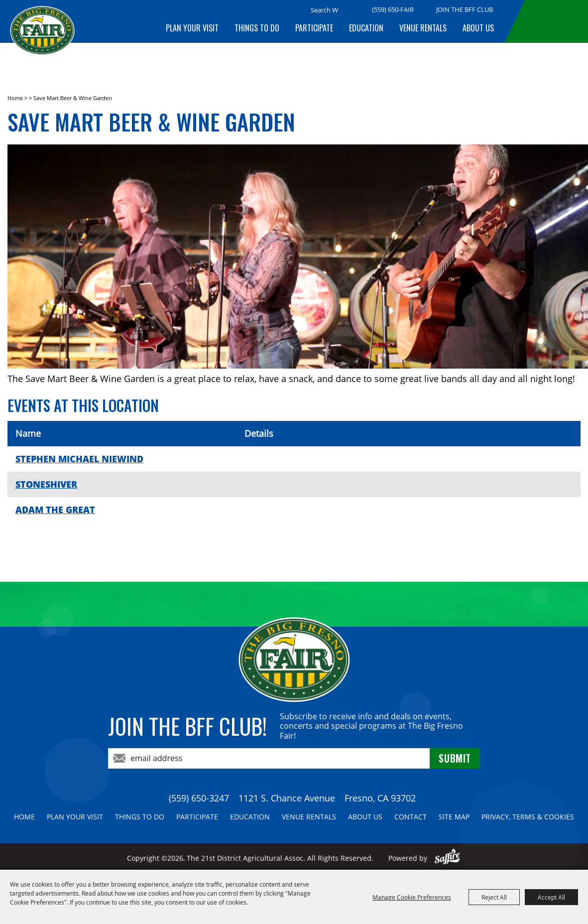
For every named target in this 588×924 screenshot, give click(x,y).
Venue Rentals (423, 28)
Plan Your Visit (192, 28)
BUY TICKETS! (554, 21)
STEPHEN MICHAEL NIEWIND (79, 459)
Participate (314, 28)
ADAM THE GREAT (55, 510)
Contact (411, 817)
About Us (478, 28)
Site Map (454, 817)
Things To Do (257, 28)
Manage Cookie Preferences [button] (412, 897)
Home (15, 98)
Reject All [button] (494, 897)
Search (351, 10)
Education (366, 28)
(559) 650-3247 (199, 798)
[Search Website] (324, 10)
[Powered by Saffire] (447, 858)
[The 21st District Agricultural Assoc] (42, 38)
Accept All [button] (551, 897)
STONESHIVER (46, 484)
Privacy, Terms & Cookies (528, 817)
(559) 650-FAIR (393, 9)
